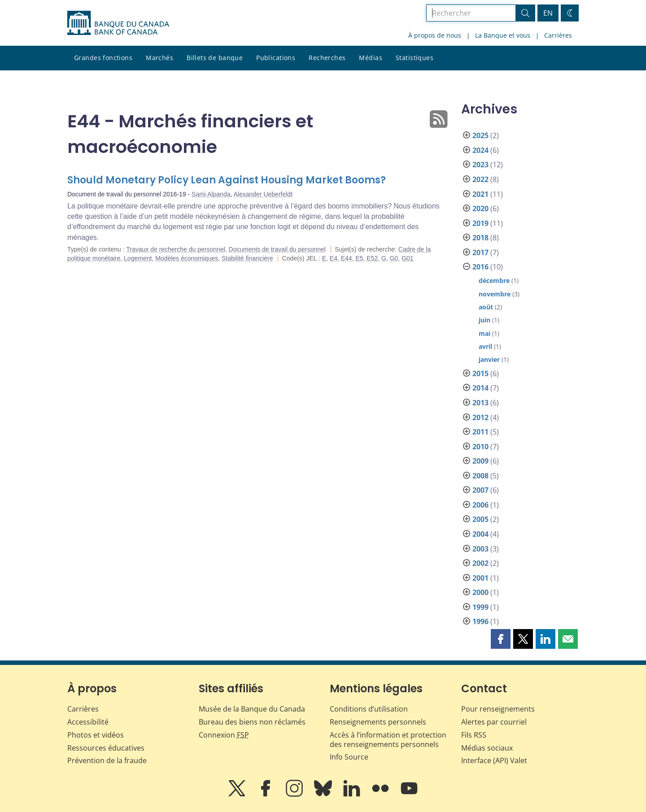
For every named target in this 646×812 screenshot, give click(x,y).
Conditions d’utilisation (369, 709)
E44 (347, 258)
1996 (480, 621)
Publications (276, 58)
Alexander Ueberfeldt (263, 194)
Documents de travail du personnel (277, 249)
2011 (480, 432)
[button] (501, 639)
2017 (480, 252)
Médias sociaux (487, 748)
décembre (494, 280)
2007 (480, 490)
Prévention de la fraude (107, 760)
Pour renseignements (498, 709)
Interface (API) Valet (494, 760)
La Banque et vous (503, 35)
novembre (495, 294)
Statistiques (415, 58)
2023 (480, 165)
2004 (480, 534)
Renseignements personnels (378, 722)
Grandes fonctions (103, 58)
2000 (480, 592)
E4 (334, 258)
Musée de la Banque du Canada (252, 709)
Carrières (558, 35)
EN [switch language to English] (548, 13)
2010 (480, 447)
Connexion (224, 735)
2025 (480, 135)
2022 (480, 179)
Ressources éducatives (106, 748)
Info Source (349, 757)
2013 (480, 403)
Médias (371, 58)
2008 (480, 476)
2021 (480, 194)
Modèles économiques (187, 258)
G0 (394, 258)
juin (484, 320)
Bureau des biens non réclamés (252, 722)
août (486, 307)
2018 (480, 238)
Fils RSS (474, 735)
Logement (138, 258)
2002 (480, 563)
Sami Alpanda (211, 194)
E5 (359, 258)
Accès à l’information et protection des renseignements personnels (388, 740)
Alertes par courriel (494, 722)
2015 (480, 373)
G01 (407, 258)
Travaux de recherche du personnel (176, 249)
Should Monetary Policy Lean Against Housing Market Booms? (227, 180)
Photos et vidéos (96, 735)
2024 (480, 150)
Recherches (327, 58)
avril (485, 346)
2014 (480, 388)
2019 (480, 223)
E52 (372, 258)
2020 (480, 208)
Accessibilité (88, 722)
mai (484, 333)
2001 (480, 578)
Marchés (159, 58)
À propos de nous (435, 35)
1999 (480, 607)
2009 (480, 461)
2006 (480, 505)
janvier (489, 359)
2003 (480, 549)
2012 (480, 417)
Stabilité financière (247, 258)
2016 (480, 267)
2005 (480, 519)
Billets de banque (215, 58)
